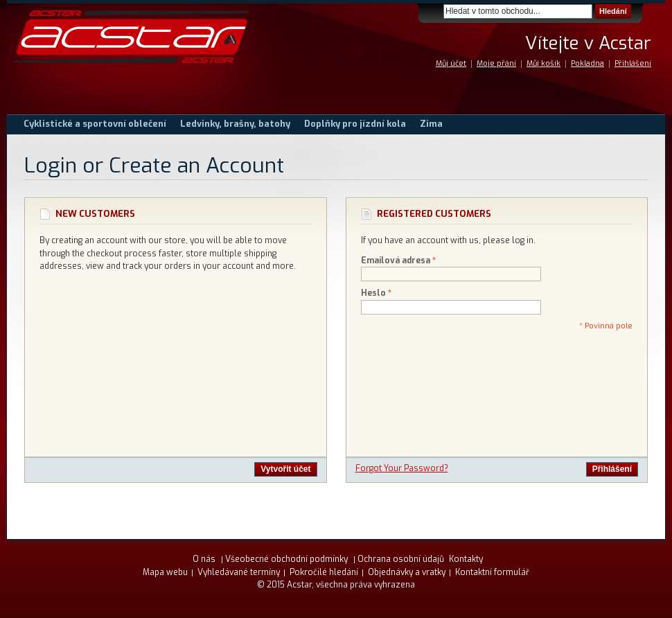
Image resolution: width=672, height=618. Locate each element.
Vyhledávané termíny (239, 572)
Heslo (373, 293)
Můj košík (543, 63)
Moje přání (496, 63)
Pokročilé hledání (324, 572)
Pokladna (587, 63)
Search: (435, 11)
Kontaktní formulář (492, 572)
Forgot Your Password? (402, 468)
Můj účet (451, 63)
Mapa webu (165, 572)
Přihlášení (633, 63)
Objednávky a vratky (407, 572)
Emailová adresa (396, 261)
